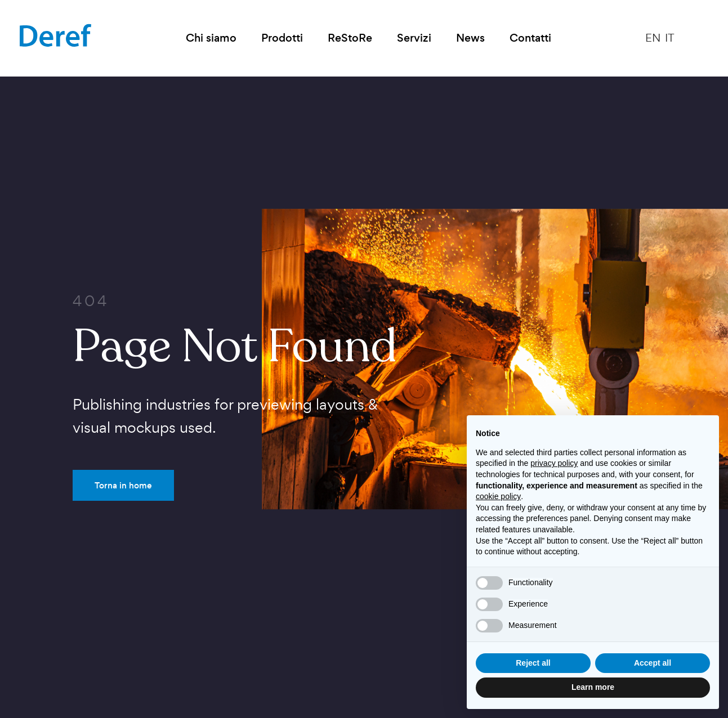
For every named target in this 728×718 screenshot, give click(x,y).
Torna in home (123, 485)
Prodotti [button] (282, 38)
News (470, 38)
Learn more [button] (593, 687)
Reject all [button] (533, 663)
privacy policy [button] (554, 463)
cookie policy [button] (498, 496)
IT (670, 38)
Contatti (530, 38)
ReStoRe (350, 38)
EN (653, 38)
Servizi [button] (414, 38)
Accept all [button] (653, 663)
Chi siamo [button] (211, 38)
